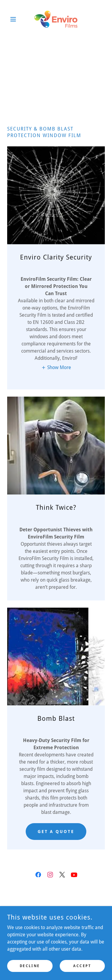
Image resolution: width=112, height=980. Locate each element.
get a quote (56, 832)
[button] (14, 19)
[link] (56, 19)
